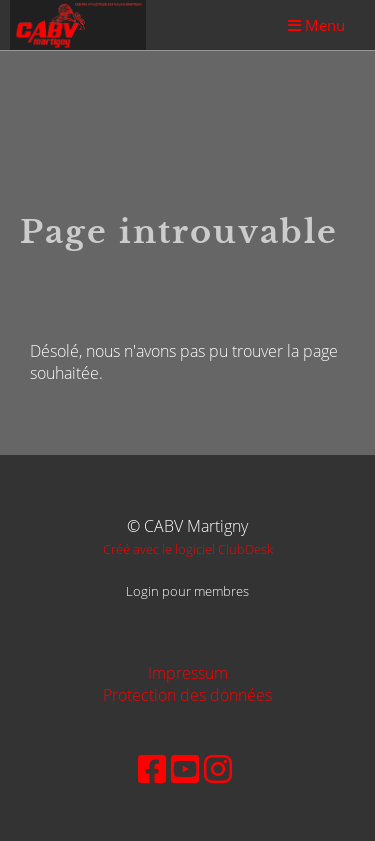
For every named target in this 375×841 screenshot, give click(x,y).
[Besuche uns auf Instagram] (218, 768)
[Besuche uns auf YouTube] (185, 768)
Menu (316, 25)
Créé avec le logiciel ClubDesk (188, 549)
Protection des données (187, 695)
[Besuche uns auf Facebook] (152, 768)
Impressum (188, 673)
